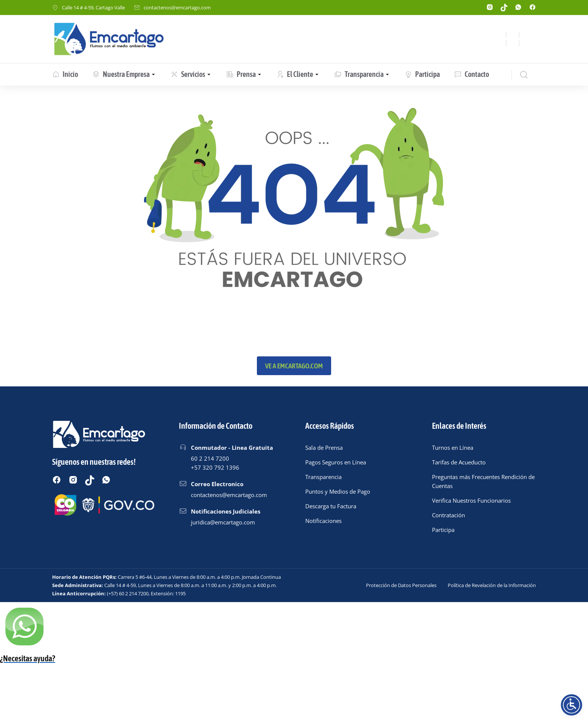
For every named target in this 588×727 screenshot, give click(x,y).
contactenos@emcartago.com (177, 8)
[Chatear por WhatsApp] (294, 654)
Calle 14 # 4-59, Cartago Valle (93, 8)
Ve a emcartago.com (294, 366)
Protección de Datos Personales (401, 585)
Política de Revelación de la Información (492, 585)
